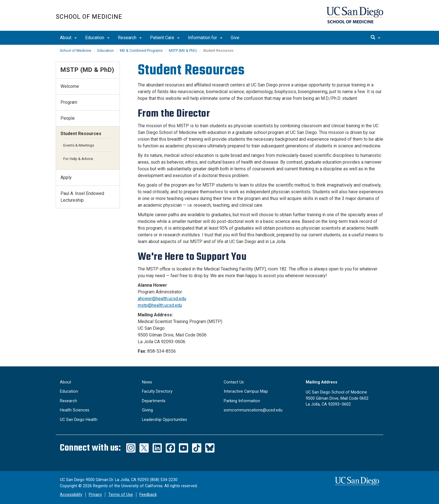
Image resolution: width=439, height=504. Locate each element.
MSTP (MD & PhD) (183, 50)
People (68, 118)
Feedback (148, 495)
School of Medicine (89, 17)
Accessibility (71, 495)
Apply (66, 177)
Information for (205, 38)
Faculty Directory (157, 391)
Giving (147, 410)
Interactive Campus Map (246, 391)
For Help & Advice (78, 159)
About (68, 38)
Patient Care (165, 38)
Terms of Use (121, 495)
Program (69, 102)
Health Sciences (75, 410)
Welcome (70, 86)
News (147, 382)
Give (235, 38)
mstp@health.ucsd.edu (160, 305)
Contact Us (234, 382)
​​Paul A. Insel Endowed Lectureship (82, 197)
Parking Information (242, 401)
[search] (375, 38)
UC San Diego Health (79, 420)
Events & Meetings (79, 145)
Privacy (95, 495)
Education (97, 38)
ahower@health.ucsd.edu (162, 299)
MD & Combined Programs (141, 50)
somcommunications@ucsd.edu (253, 410)
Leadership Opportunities (164, 420)
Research (130, 38)
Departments (154, 401)
